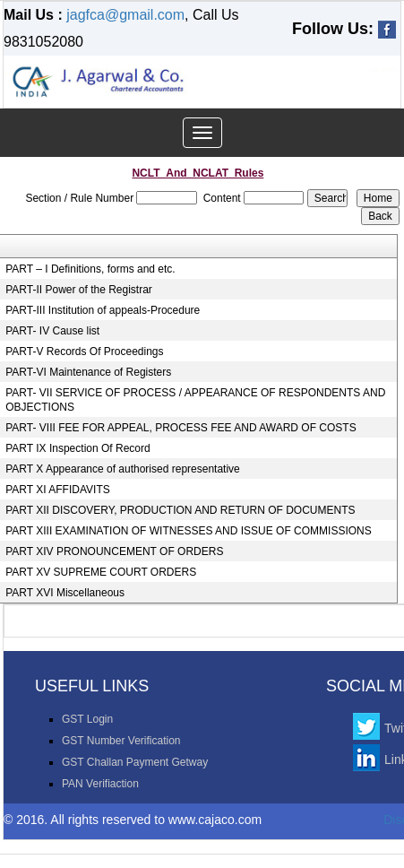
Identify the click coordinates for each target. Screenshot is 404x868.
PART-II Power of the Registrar (79, 290)
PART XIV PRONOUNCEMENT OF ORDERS (114, 551)
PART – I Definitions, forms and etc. (90, 269)
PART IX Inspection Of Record (77, 448)
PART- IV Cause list (52, 331)
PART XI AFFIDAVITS (57, 490)
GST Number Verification (121, 741)
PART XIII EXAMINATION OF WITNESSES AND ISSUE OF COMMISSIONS (189, 531)
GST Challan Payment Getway (135, 762)
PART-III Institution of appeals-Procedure (103, 310)
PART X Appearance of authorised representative (123, 469)
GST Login (87, 719)
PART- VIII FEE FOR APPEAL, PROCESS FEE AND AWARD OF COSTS (181, 428)
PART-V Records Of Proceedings (84, 352)
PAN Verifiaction (100, 784)
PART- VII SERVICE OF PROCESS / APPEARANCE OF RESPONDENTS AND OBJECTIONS (195, 400)
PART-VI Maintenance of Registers (88, 372)
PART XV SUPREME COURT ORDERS (101, 572)
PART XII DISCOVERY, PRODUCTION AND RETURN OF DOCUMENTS (180, 510)
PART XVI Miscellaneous (65, 593)
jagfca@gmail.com (125, 15)
